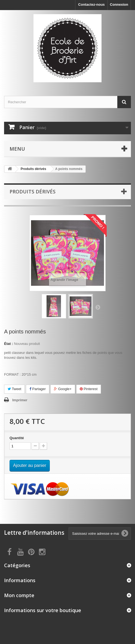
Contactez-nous (91, 4)
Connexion (119, 4)
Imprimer (20, 400)
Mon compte (19, 595)
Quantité (17, 438)
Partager (38, 389)
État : (9, 344)
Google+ (63, 389)
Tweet (14, 389)
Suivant (98, 307)
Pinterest (89, 389)
